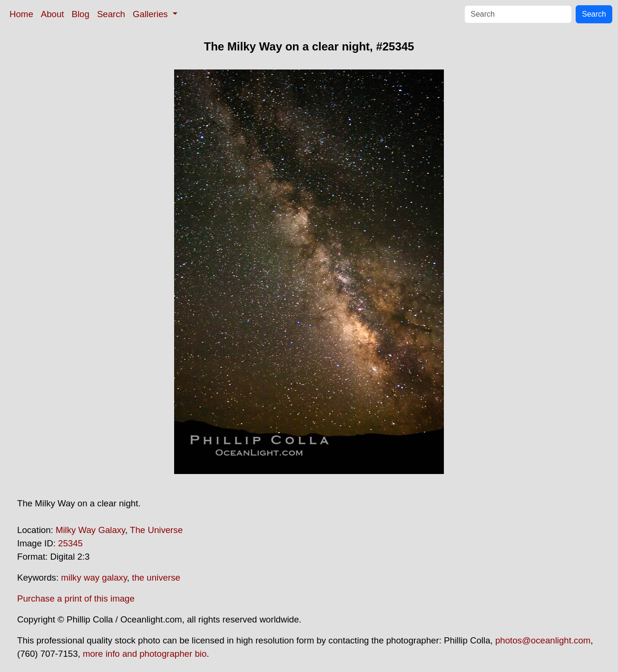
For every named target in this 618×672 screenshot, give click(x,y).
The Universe (156, 530)
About (53, 14)
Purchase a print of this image (76, 598)
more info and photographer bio (145, 654)
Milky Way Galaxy (90, 530)
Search (111, 14)
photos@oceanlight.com (543, 640)
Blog (81, 14)
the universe (156, 578)
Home (21, 14)
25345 (70, 543)
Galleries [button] (152, 14)
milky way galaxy (94, 578)
